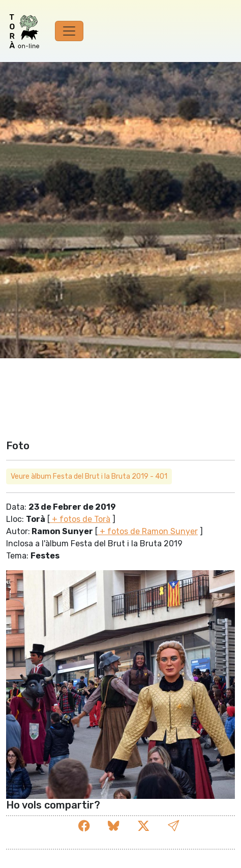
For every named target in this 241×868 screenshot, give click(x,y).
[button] (173, 826)
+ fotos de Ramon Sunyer (148, 531)
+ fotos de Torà (80, 519)
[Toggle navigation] (69, 31)
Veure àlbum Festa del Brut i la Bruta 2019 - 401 (89, 476)
